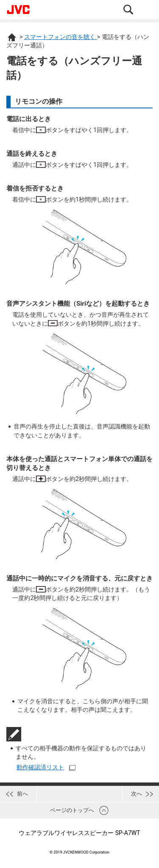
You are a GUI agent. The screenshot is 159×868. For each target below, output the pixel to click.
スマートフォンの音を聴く (61, 37)
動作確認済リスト (40, 767)
